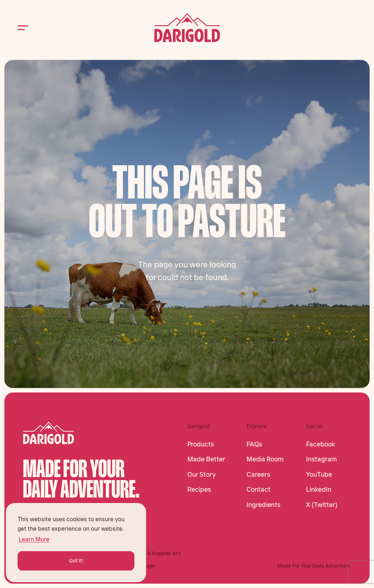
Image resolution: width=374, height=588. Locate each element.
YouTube (319, 475)
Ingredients (264, 505)
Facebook (320, 444)
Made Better (206, 459)
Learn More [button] (34, 539)
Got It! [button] (76, 561)
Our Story (201, 475)
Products (201, 444)
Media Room (265, 459)
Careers (258, 475)
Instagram (322, 459)
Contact (259, 490)
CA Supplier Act (162, 553)
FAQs (254, 444)
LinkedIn (319, 490)
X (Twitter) (322, 505)
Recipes (199, 490)
